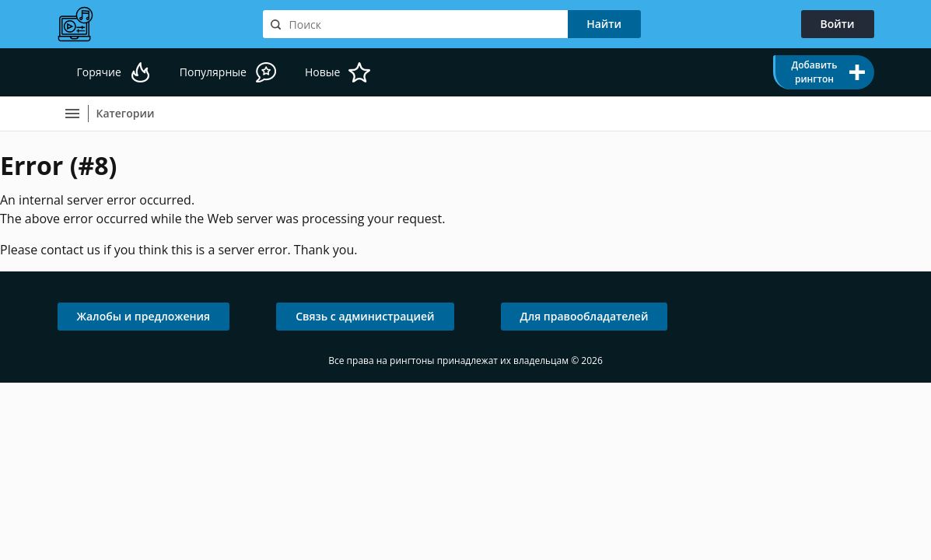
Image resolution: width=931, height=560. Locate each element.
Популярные (213, 72)
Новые (322, 72)
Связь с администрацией (365, 316)
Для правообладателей (584, 316)
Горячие (99, 72)
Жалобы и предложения (144, 316)
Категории (126, 113)
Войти (838, 24)
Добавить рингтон (814, 72)
